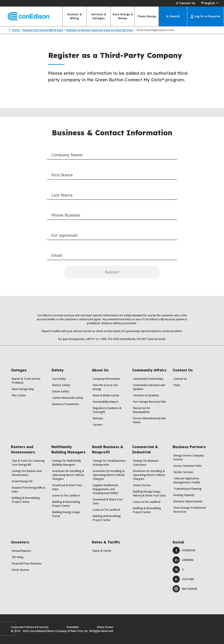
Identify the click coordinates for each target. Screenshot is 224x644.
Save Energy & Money (123, 16)
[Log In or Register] (206, 16)
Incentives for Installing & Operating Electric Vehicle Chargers (68, 475)
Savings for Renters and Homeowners (27, 473)
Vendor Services (183, 472)
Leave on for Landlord (66, 495)
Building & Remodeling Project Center (26, 500)
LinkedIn (183, 560)
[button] (210, 3)
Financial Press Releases (27, 563)
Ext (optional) (64, 235)
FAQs (177, 385)
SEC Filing (18, 557)
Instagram (185, 589)
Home (13, 30)
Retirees (98, 418)
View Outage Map (23, 389)
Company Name (67, 155)
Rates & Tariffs (102, 551)
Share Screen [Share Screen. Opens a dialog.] (105, 627)
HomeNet (73, 627)
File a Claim (19, 395)
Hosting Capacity (184, 495)
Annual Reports (21, 551)
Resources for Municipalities (142, 410)
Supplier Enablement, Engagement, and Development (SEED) (106, 489)
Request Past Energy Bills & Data (43, 30)
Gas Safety (59, 379)
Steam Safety (61, 391)
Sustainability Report (106, 402)
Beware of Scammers (66, 404)
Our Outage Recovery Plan (150, 402)
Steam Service (142, 485)
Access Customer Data (188, 466)
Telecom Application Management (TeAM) (187, 480)
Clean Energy (147, 16)
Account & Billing (74, 16)
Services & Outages (99, 16)
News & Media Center (106, 395)
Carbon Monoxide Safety (68, 398)
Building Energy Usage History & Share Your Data (149, 493)
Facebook (184, 550)
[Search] (173, 16)
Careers (98, 425)
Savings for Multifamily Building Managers (67, 463)
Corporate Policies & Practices (30, 627)
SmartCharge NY (22, 481)
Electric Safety (61, 385)
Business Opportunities (188, 501)
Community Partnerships (148, 379)
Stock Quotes (20, 570)
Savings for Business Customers (146, 463)
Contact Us (185, 3)
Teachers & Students (146, 395)
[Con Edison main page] (25, 17)
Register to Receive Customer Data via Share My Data (100, 30)
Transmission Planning (188, 489)
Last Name (62, 195)
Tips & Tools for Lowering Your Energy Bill (28, 463)
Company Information (106, 379)
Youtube (183, 579)
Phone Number (66, 215)
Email (57, 255)
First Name (62, 175)
